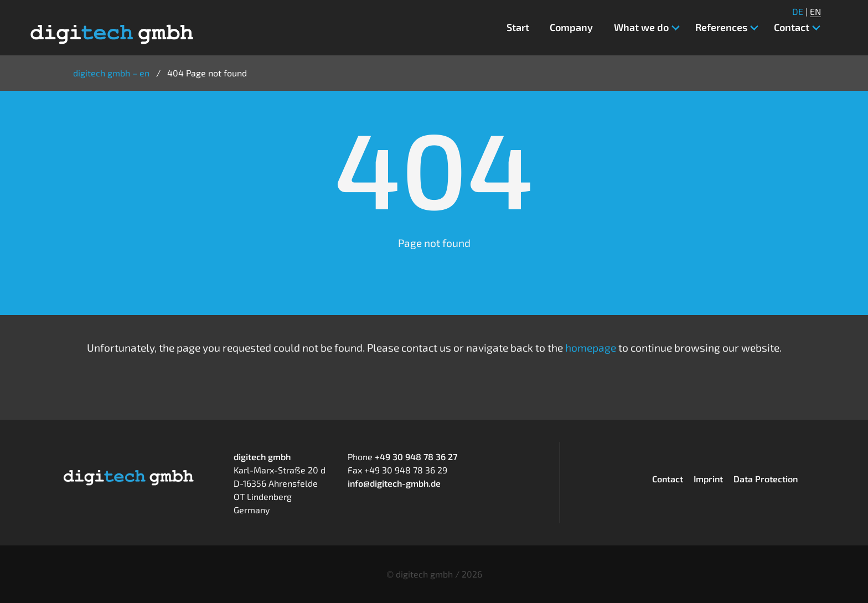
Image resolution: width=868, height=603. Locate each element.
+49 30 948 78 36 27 (416, 457)
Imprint (708, 479)
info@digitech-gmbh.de (394, 483)
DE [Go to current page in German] (798, 11)
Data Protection (766, 479)
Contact (668, 479)
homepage (591, 347)
